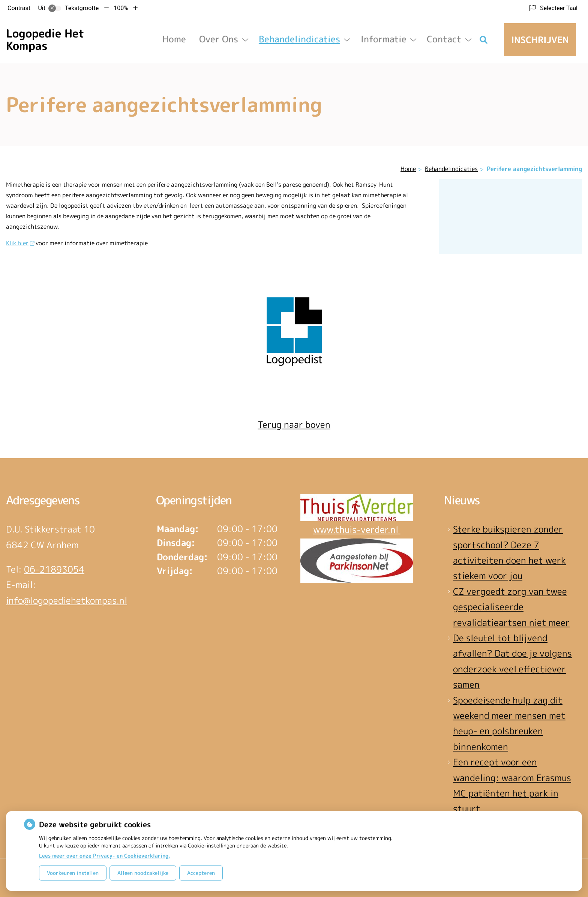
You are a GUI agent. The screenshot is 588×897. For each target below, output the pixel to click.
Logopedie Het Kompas (45, 40)
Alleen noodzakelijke (143, 873)
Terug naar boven (294, 424)
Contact (444, 39)
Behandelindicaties (299, 39)
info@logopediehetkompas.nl (67, 600)
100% (121, 8)
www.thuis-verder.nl (357, 529)
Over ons (219, 39)
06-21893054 (54, 569)
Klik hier (20, 243)
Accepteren (201, 873)
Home (174, 39)
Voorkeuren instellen (73, 873)
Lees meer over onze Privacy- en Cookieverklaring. (105, 856)
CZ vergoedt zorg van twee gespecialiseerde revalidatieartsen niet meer (511, 607)
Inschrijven (540, 40)
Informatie (384, 39)
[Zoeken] (484, 40)
